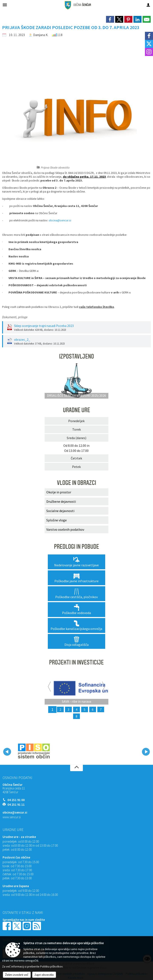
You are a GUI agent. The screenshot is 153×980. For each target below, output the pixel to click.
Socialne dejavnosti (60, 511)
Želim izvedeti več (17, 975)
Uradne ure (13, 830)
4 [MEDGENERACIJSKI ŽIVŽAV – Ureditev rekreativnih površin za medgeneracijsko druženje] (76, 709)
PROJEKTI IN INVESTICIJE (76, 662)
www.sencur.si (12, 817)
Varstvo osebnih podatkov (65, 529)
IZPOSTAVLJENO (76, 356)
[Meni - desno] (148, 5)
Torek (76, 429)
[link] (110, 19)
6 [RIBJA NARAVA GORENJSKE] (93, 709)
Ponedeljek (76, 421)
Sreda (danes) (76, 438)
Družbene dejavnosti (61, 501)
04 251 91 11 (16, 805)
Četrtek (76, 458)
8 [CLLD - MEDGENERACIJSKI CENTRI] (76, 716)
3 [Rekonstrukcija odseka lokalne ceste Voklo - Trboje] (68, 709)
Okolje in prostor (59, 492)
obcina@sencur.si (60, 220)
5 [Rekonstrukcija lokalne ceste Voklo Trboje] (85, 709)
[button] (7, 752)
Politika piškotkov (51, 966)
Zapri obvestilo (44, 975)
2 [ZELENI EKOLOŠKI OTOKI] (60, 709)
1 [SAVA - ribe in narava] (52, 709)
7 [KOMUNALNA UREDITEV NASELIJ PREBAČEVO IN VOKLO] (101, 709)
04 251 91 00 (16, 800)
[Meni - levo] (5, 5)
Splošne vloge (57, 520)
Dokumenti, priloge (15, 317)
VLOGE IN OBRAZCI (76, 483)
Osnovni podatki (17, 778)
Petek (76, 467)
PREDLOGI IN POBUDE (76, 547)
